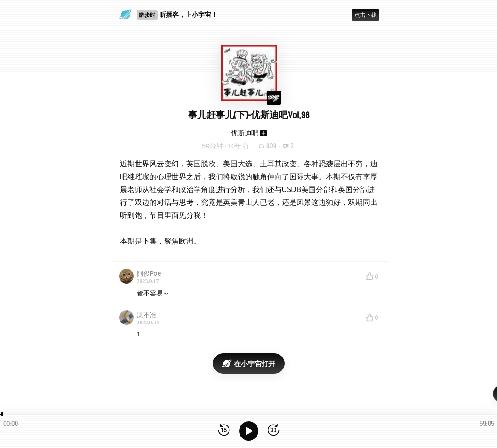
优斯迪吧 (245, 133)
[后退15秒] (224, 431)
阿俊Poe (149, 273)
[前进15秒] (274, 431)
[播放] (249, 431)
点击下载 (366, 15)
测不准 (147, 315)
